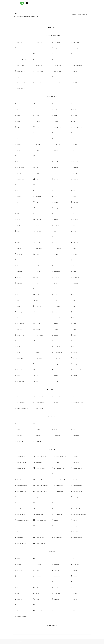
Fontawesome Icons (52, 625)
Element (80, 14)
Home (74, 14)
